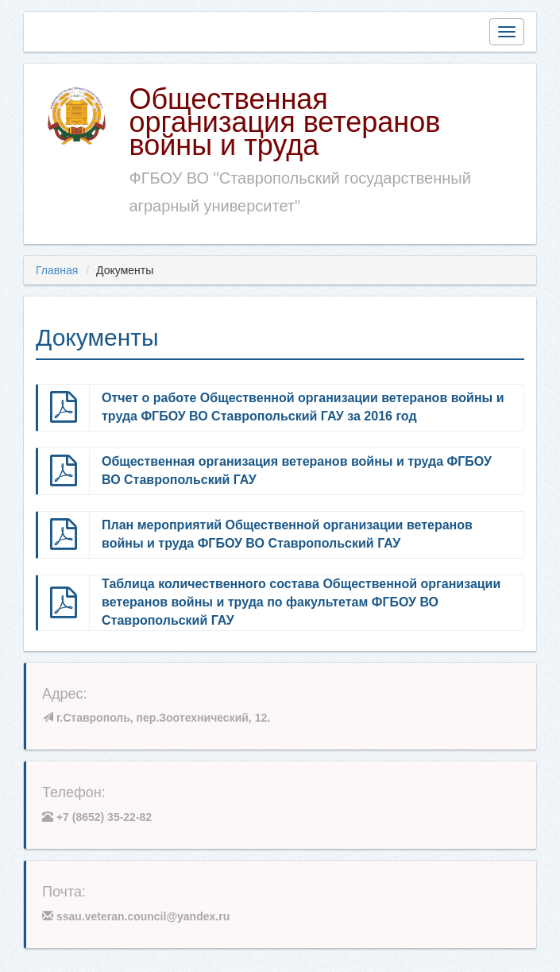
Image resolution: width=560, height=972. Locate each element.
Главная (57, 270)
